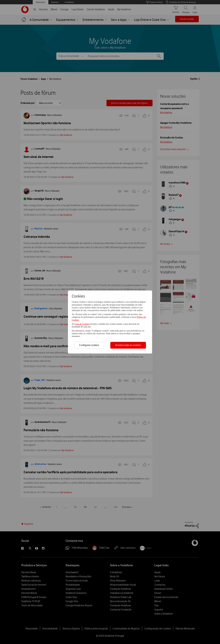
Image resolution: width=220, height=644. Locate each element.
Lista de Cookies (82, 324)
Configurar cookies (89, 345)
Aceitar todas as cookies (128, 345)
